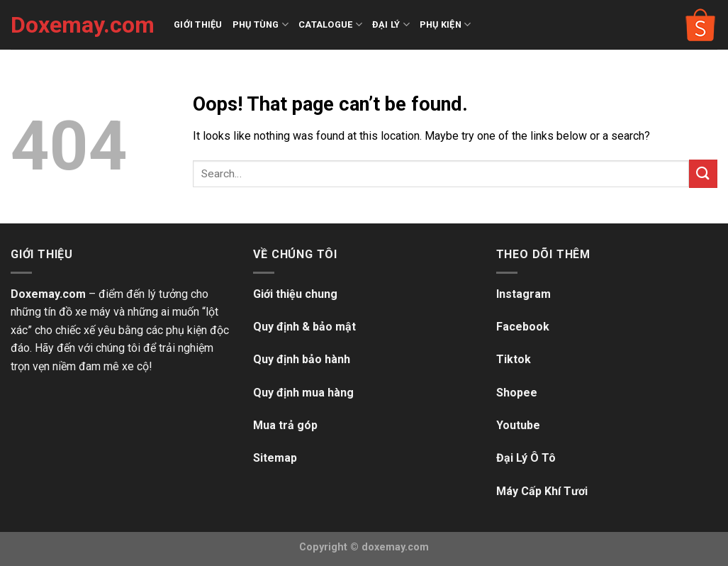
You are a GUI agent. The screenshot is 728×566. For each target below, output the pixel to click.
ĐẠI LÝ (391, 24)
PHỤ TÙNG (261, 24)
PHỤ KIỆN (446, 24)
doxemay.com (395, 547)
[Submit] (703, 173)
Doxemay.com (82, 25)
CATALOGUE (330, 24)
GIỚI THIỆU (198, 24)
